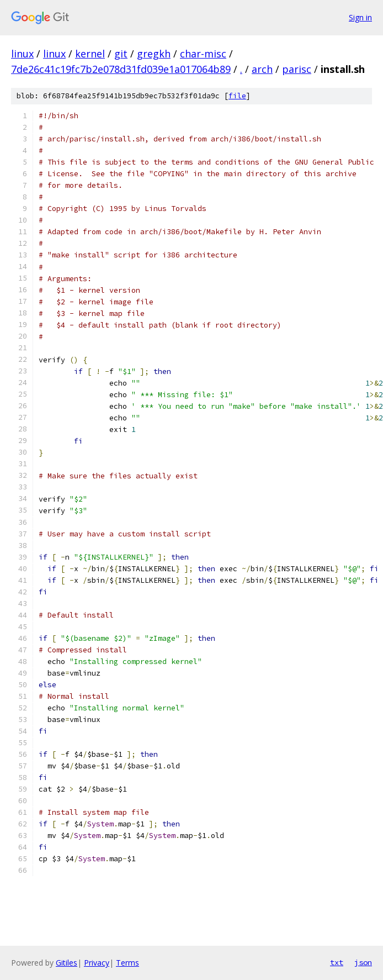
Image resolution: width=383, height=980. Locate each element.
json (363, 962)
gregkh (154, 54)
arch (262, 69)
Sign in (360, 17)
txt (337, 962)
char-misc (203, 54)
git (121, 54)
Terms (127, 963)
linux (22, 54)
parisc (297, 69)
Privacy (97, 963)
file (237, 96)
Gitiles (67, 963)
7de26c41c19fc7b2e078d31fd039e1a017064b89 (121, 69)
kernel (90, 54)
